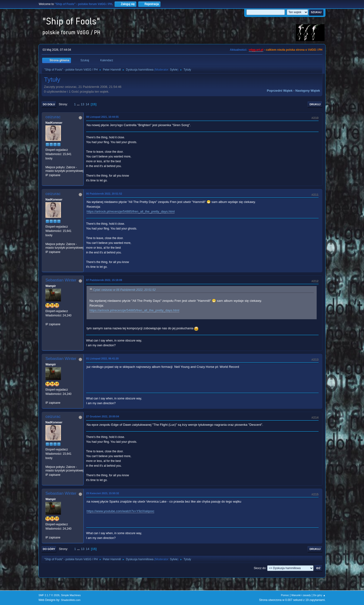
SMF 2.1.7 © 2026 (49, 595)
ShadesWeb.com (71, 600)
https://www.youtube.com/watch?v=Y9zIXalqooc (120, 511)
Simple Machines (71, 595)
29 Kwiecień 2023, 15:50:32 (103, 493)
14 (87, 104)
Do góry (49, 549)
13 (82, 104)
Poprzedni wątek (280, 91)
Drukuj (315, 104)
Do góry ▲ (319, 595)
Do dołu (49, 104)
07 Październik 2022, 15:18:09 (104, 280)
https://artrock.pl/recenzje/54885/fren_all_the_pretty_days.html (131, 211)
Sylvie (174, 70)
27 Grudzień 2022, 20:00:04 (103, 416)
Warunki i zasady (301, 595)
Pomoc (285, 595)
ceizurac (53, 117)
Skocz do (260, 568)
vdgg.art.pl (256, 50)
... (79, 104)
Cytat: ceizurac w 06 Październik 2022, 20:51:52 (124, 290)
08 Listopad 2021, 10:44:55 (102, 117)
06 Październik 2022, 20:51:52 (104, 194)
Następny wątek (308, 91)
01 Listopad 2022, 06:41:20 (102, 359)
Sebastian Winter (61, 280)
